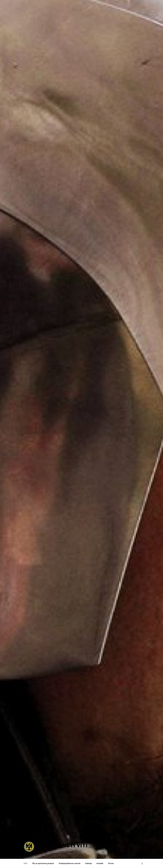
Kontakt (100, 863)
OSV (26, 863)
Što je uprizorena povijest (43, 863)
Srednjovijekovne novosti (70, 863)
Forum (111, 863)
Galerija (88, 863)
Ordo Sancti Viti (63, 846)
